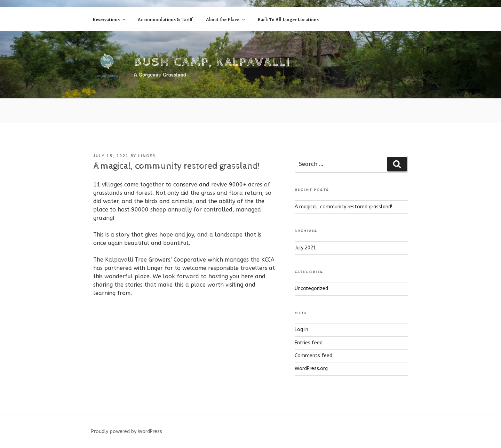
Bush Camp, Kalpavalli (212, 62)
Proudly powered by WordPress (127, 431)
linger (147, 156)
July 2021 (305, 248)
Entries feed (309, 343)
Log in (301, 330)
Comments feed (313, 356)
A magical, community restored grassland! (343, 207)
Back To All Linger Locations (288, 20)
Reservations (109, 20)
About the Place (226, 20)
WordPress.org (311, 369)
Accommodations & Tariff (165, 20)
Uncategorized (311, 289)
